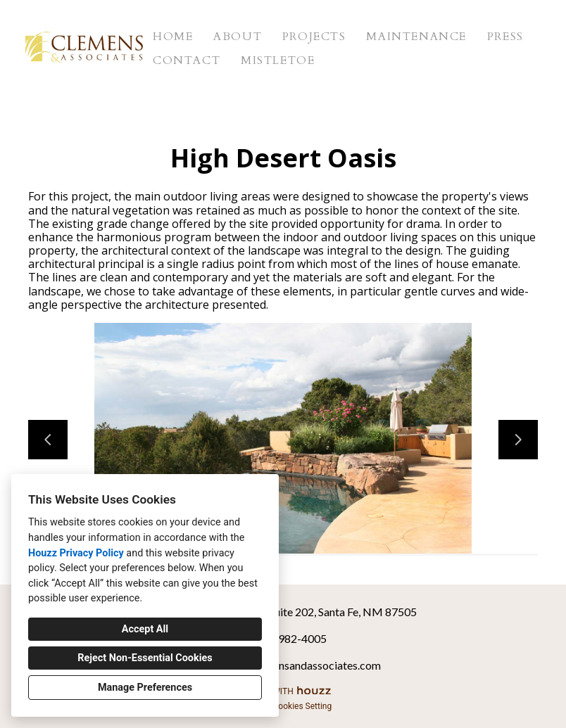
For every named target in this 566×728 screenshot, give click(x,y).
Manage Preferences (145, 688)
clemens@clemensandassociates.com (291, 665)
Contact (187, 60)
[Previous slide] (48, 440)
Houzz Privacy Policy (76, 553)
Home (173, 37)
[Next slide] (518, 440)
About (238, 37)
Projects (314, 37)
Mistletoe (278, 60)
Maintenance (416, 37)
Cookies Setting (303, 706)
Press (505, 37)
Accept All (145, 629)
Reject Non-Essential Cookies (145, 658)
